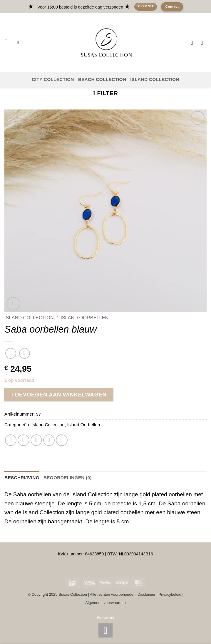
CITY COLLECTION (53, 79)
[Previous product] (25, 353)
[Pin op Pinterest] (49, 440)
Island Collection (29, 318)
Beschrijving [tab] (22, 478)
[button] (9, 43)
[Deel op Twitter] (24, 440)
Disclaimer (146, 594)
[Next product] (11, 353)
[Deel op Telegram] (62, 440)
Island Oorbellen (84, 318)
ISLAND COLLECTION (155, 79)
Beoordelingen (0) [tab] (68, 478)
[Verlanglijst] (194, 43)
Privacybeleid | (171, 594)
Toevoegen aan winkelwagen (59, 395)
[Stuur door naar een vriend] (36, 440)
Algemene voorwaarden (105, 603)
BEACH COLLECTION (102, 79)
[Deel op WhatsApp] (11, 440)
